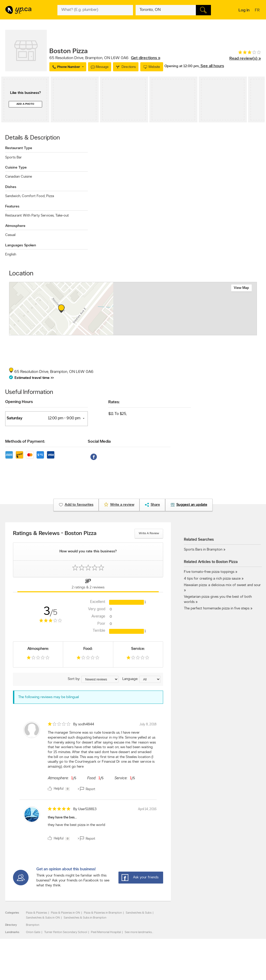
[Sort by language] (150, 679)
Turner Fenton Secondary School (66, 932)
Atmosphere (15, 226)
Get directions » (146, 58)
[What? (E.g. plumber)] (95, 10)
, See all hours (211, 66)
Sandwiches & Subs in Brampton (85, 918)
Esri (171, 332)
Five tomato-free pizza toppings (209, 572)
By (84, 724)
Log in (244, 10)
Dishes (11, 187)
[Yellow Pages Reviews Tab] (88, 585)
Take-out (62, 216)
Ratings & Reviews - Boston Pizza (55, 534)
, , (105, 58)
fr (258, 11)
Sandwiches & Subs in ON (43, 918)
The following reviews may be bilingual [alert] (49, 697)
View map (241, 288)
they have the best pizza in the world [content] (77, 825)
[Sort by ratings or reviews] (100, 679)
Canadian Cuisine (19, 177)
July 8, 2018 (148, 724)
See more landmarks (138, 932)
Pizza (50, 196)
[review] (88, 757)
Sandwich (13, 196)
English (11, 255)
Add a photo (25, 104)
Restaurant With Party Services (30, 216)
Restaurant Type (19, 148)
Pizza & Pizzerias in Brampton (103, 913)
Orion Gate (33, 932)
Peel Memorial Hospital (106, 932)
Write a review (149, 533)
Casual (10, 235)
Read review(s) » (245, 59)
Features (12, 207)
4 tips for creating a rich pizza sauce (212, 579)
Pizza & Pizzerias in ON (65, 913)
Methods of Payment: (25, 442)
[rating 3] (245, 54)
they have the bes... (62, 818)
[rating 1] (38, 659)
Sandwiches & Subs (139, 913)
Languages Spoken (21, 245)
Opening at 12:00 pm (182, 66)
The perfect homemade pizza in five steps (217, 609)
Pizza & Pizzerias (36, 913)
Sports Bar (14, 158)
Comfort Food (34, 196)
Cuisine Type (16, 168)
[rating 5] (59, 810)
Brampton (33, 925)
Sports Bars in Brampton (203, 550)
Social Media (99, 442)
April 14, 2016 (147, 809)
